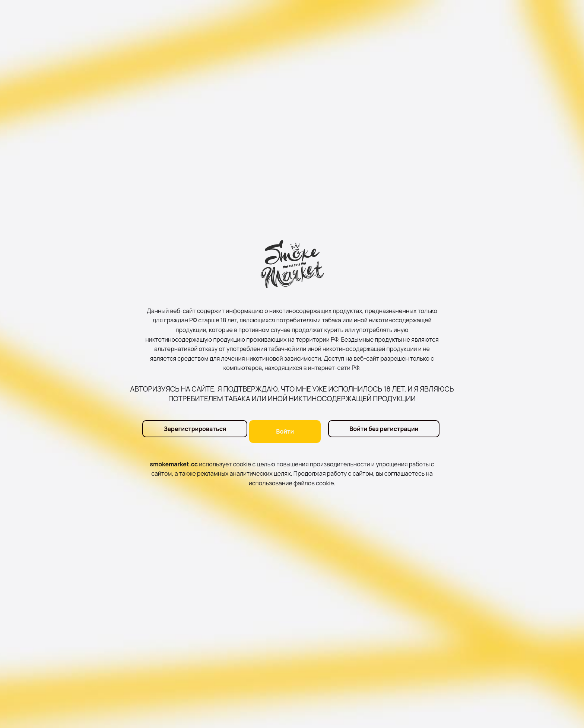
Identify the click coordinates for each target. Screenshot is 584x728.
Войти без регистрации (384, 431)
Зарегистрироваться (190, 431)
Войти (285, 431)
